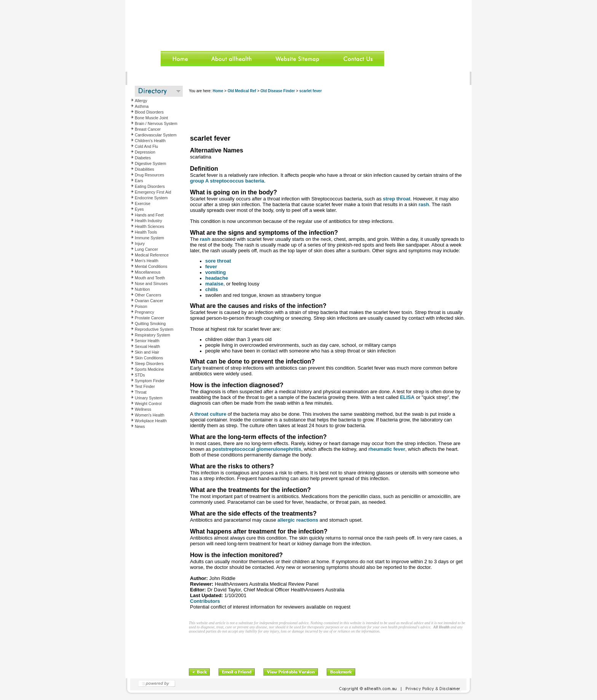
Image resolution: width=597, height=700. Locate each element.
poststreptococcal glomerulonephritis (257, 449)
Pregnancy (144, 312)
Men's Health (147, 261)
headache (217, 278)
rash (424, 204)
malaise (214, 284)
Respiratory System (152, 335)
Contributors (205, 601)
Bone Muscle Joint (151, 118)
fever (211, 267)
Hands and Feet (149, 215)
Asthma (142, 106)
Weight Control (148, 404)
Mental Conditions (151, 266)
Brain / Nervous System (156, 123)
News (140, 426)
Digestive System (150, 163)
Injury (140, 243)
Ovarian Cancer (149, 301)
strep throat (397, 199)
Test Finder (145, 386)
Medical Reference (152, 255)
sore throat (218, 261)
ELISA (407, 397)
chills (212, 289)
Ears (139, 181)
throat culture (211, 414)
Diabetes (143, 158)
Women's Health (150, 415)
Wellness (143, 409)
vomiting (215, 272)
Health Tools (146, 232)
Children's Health (150, 141)
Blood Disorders (149, 112)
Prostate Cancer (149, 318)
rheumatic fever (387, 449)
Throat (141, 392)
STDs (140, 375)
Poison (141, 306)
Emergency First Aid (153, 192)
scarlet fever (310, 91)
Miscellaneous (148, 272)
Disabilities (144, 169)
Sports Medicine (149, 369)
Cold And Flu (146, 146)
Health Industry (148, 221)
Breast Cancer (148, 129)
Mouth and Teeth (150, 278)
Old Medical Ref (242, 91)
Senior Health (147, 341)
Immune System (149, 238)
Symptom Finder (150, 381)
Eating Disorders (150, 186)
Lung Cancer (146, 249)
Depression (145, 152)
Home (218, 91)
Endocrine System (151, 198)
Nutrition (142, 289)
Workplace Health (151, 421)
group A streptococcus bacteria (227, 181)
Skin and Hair (147, 352)
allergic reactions (298, 520)
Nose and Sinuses (151, 284)
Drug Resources (149, 175)
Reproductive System (154, 329)
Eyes (139, 209)
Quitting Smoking (150, 324)
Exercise (143, 203)
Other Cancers (148, 295)
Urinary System (149, 398)
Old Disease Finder (278, 91)
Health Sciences (149, 226)
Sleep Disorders (149, 364)
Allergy (141, 101)
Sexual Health (147, 346)
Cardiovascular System (156, 135)
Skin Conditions (149, 358)
